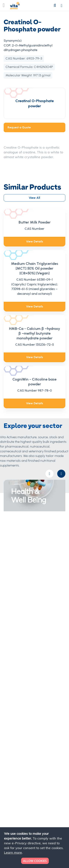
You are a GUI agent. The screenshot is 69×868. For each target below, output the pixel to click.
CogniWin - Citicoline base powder (34, 382)
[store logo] (15, 6)
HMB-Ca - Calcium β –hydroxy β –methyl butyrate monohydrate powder (34, 333)
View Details (35, 241)
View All (34, 198)
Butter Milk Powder (35, 222)
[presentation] (61, 474)
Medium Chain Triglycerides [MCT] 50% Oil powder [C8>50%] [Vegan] (35, 268)
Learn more (13, 852)
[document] (35, 848)
